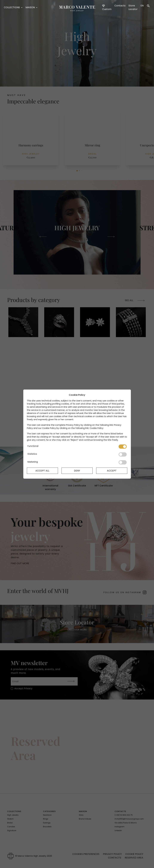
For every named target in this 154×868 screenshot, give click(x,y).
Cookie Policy (96, 428)
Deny (77, 471)
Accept (112, 471)
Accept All (42, 471)
